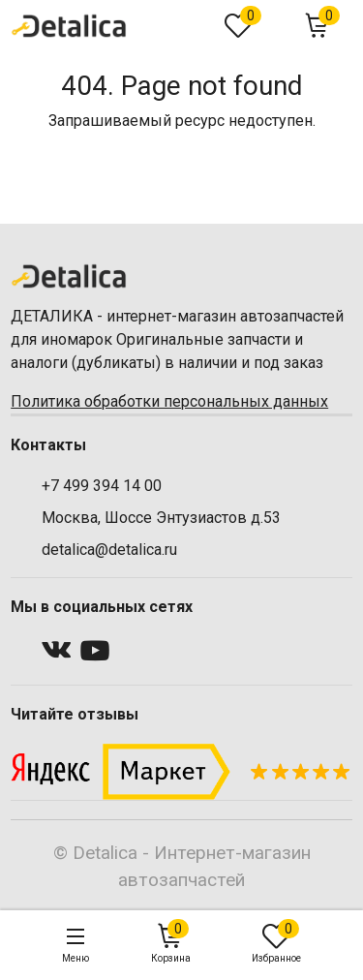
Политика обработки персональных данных (169, 401)
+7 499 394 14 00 (102, 486)
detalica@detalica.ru (109, 550)
